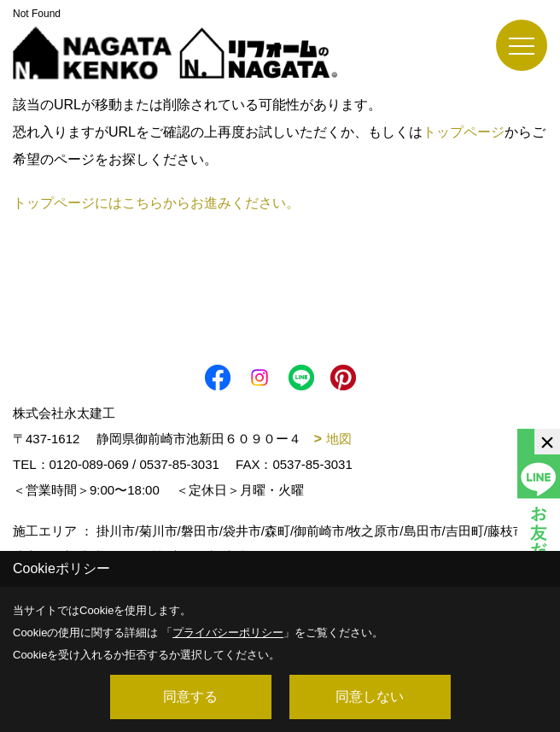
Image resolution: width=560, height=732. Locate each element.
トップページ (464, 132)
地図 (339, 439)
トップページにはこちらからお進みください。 (156, 203)
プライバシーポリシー (228, 632)
